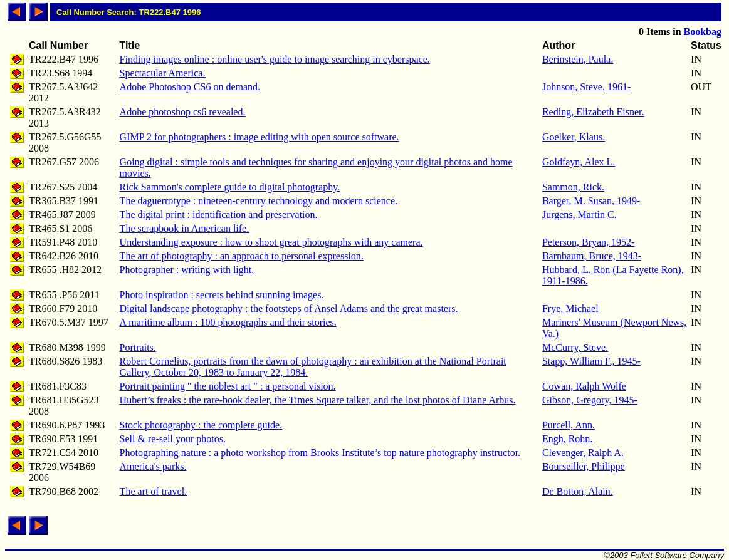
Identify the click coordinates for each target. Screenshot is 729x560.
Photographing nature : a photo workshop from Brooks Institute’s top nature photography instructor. (320, 453)
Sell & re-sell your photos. (173, 439)
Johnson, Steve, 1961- (586, 87)
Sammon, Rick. (573, 187)
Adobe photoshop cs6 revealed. (183, 112)
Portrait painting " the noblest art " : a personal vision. (228, 386)
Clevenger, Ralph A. (583, 453)
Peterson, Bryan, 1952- (589, 242)
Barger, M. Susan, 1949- (591, 201)
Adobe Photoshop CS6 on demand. (190, 87)
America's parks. (153, 466)
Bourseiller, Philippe (584, 466)
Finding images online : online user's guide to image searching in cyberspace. (275, 59)
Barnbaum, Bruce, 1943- (592, 256)
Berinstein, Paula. (578, 59)
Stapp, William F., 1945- (591, 361)
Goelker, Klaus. (574, 137)
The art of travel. (154, 491)
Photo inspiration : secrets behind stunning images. (222, 295)
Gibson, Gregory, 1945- (590, 400)
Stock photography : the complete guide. (201, 425)
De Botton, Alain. (578, 491)
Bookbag (703, 32)
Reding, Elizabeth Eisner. (593, 112)
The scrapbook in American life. (185, 228)
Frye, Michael (570, 309)
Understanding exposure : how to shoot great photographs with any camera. (271, 242)
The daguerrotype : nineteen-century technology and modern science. (259, 201)
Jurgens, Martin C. (580, 215)
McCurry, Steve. (575, 347)
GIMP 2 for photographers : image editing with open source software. (260, 137)
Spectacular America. (163, 73)
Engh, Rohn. (567, 439)
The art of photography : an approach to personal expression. (242, 256)
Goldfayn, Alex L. (579, 162)
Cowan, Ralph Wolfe (584, 386)
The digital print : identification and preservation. (219, 215)
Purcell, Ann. (569, 425)
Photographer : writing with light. (187, 270)
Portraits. (138, 347)
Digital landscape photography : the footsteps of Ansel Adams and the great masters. (289, 309)
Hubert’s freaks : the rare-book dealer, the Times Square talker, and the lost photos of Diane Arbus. (318, 400)
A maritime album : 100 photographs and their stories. (228, 322)
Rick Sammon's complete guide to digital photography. (230, 187)
